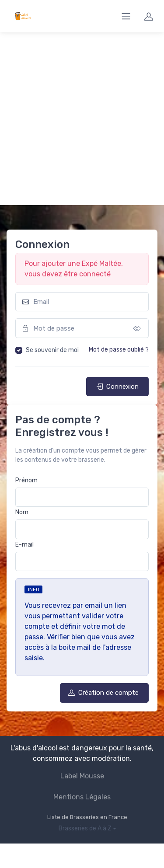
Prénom (26, 480)
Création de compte (103, 693)
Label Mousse (82, 776)
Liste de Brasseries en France (87, 817)
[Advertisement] (82, 119)
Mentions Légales (82, 797)
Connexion (117, 387)
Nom (22, 512)
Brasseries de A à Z (85, 828)
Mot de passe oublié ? (119, 350)
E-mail (24, 545)
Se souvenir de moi (52, 350)
